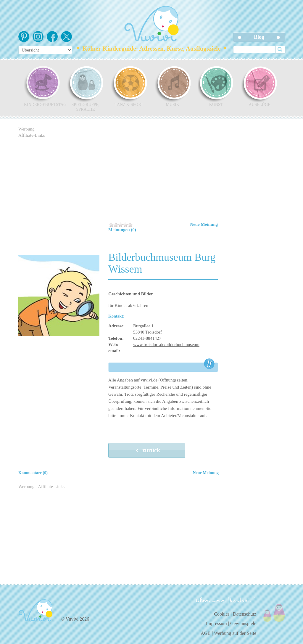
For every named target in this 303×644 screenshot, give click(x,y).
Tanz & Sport (129, 86)
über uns (211, 600)
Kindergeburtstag (42, 86)
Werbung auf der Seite (235, 633)
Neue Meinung (204, 224)
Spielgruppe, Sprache (86, 88)
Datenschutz (245, 614)
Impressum (216, 623)
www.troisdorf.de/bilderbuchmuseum (166, 344)
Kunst (216, 86)
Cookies (222, 614)
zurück (147, 451)
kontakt (241, 600)
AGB (206, 633)
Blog (259, 37)
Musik (173, 86)
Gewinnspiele (243, 623)
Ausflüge (260, 86)
